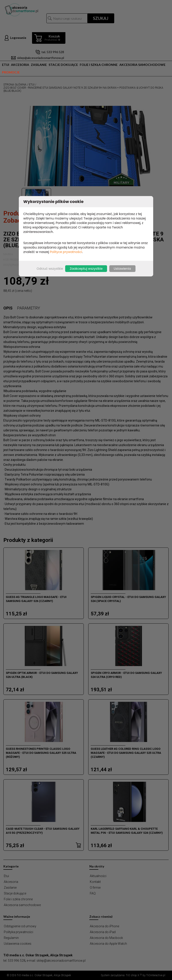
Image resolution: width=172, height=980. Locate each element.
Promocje (11, 72)
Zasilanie (39, 65)
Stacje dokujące (63, 65)
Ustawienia (122, 269)
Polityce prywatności (66, 252)
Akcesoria (20, 65)
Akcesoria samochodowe (142, 65)
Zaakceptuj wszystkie (86, 269)
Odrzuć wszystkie (50, 269)
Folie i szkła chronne (99, 65)
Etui (6, 65)
